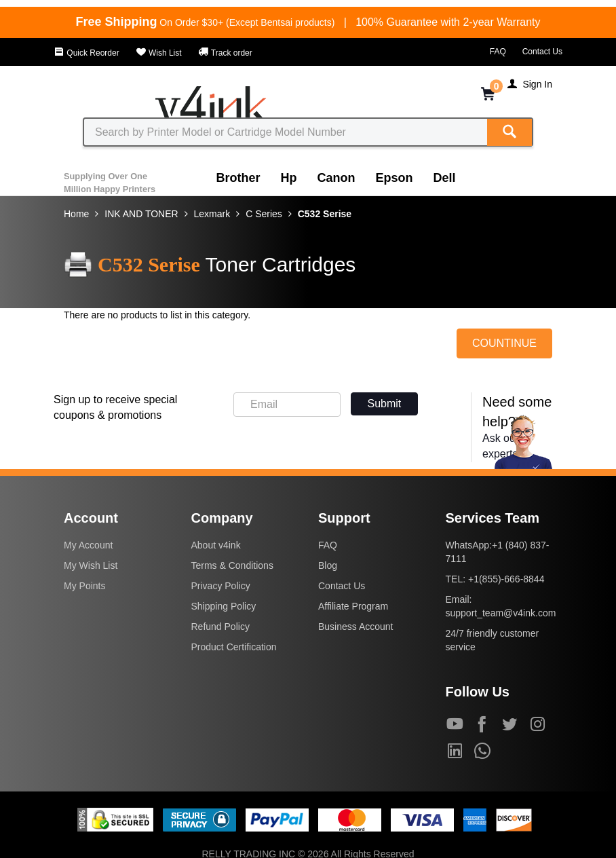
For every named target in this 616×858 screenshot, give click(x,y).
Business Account (356, 627)
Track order (225, 53)
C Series (264, 214)
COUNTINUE (504, 343)
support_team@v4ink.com (501, 613)
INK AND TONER (141, 214)
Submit (385, 404)
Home (76, 214)
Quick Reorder (86, 53)
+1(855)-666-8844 (506, 579)
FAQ (498, 52)
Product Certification (234, 647)
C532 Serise (325, 214)
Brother (238, 178)
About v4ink (216, 545)
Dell (445, 178)
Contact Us (542, 52)
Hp (289, 178)
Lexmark (212, 214)
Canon (336, 178)
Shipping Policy (224, 606)
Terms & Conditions (232, 565)
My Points (84, 586)
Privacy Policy (221, 586)
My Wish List (91, 565)
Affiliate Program (353, 606)
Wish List (159, 53)
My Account (88, 545)
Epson (394, 178)
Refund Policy (220, 627)
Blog (328, 565)
